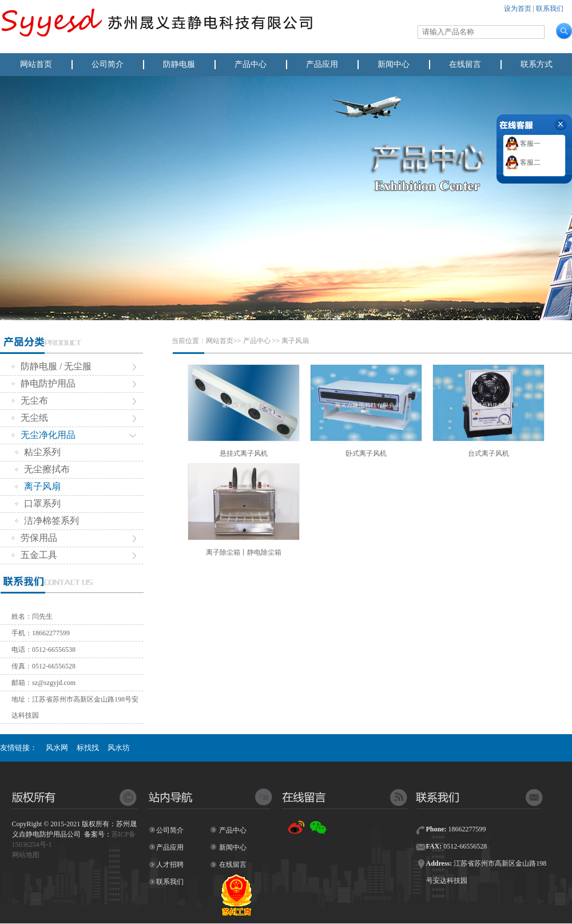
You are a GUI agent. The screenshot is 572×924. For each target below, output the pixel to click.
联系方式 (537, 64)
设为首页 (518, 9)
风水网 (57, 748)
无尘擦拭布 (42, 469)
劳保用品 (34, 538)
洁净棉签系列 (47, 521)
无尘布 (30, 401)
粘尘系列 (38, 452)
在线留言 (465, 64)
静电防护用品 (43, 383)
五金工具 (34, 555)
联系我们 (550, 9)
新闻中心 (394, 64)
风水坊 (119, 748)
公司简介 (108, 64)
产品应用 (322, 64)
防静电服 (179, 64)
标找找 (88, 748)
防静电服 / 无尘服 (51, 366)
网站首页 (36, 64)
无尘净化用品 (43, 435)
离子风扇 (38, 486)
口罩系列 (38, 503)
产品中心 (251, 64)
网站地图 (26, 855)
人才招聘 (170, 865)
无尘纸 (30, 418)
